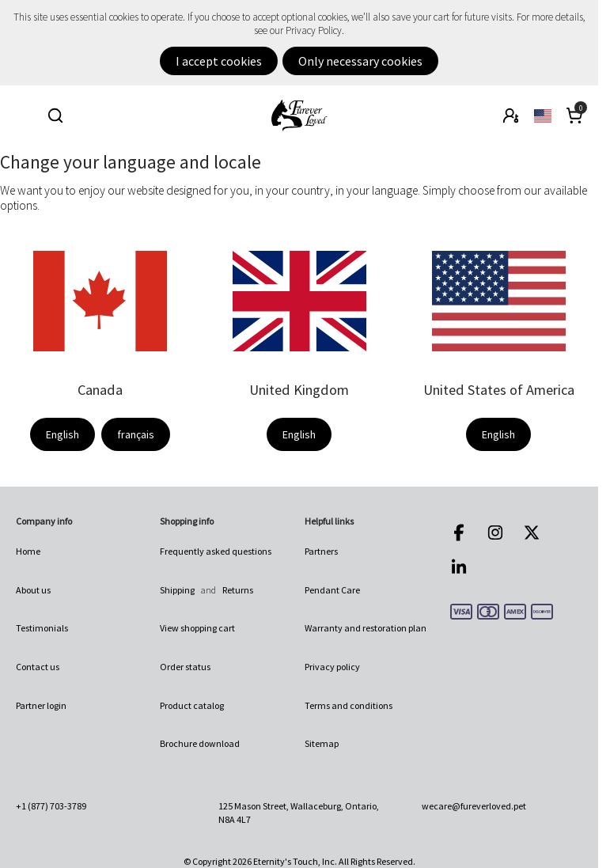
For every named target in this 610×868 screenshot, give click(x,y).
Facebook (459, 533)
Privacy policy (332, 667)
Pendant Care (332, 590)
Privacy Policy (314, 30)
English (63, 434)
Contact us (38, 667)
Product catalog (192, 705)
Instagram (495, 533)
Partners (321, 551)
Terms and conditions (349, 705)
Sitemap (322, 743)
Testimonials (42, 628)
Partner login (41, 705)
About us (33, 590)
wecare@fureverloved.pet (474, 806)
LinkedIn (459, 567)
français (136, 434)
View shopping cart (197, 628)
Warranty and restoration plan (366, 628)
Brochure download (200, 743)
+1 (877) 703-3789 (51, 806)
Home (28, 551)
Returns (238, 590)
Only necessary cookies (360, 61)
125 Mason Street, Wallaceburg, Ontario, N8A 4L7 (299, 812)
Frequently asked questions (216, 551)
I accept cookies (219, 61)
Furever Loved (299, 116)
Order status (185, 667)
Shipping (177, 590)
